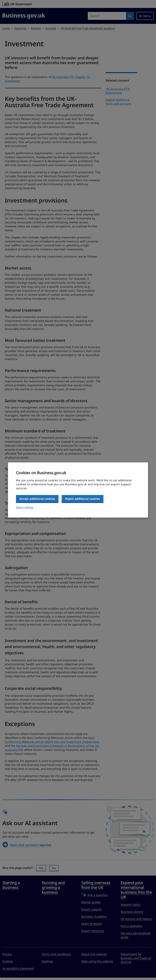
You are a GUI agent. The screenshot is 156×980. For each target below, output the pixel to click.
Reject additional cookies (83, 499)
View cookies (25, 507)
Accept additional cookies (37, 499)
